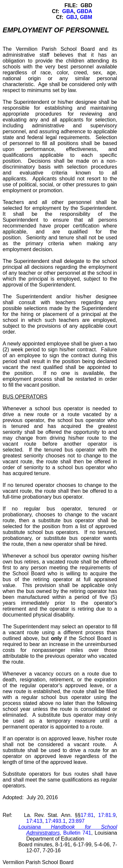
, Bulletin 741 (68, 830)
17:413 (34, 821)
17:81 (87, 815)
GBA (68, 11)
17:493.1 (55, 821)
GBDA (84, 11)
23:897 (77, 821)
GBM (86, 17)
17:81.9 (107, 815)
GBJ (72, 17)
